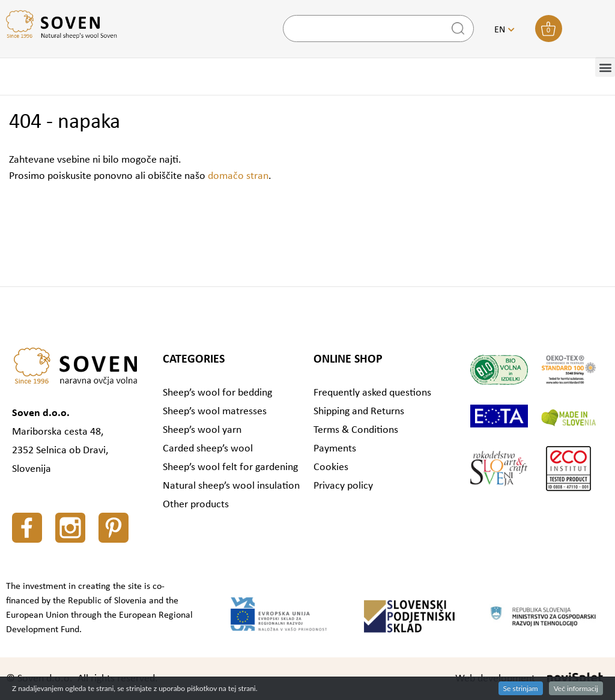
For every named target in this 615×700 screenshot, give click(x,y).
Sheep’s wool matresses (215, 412)
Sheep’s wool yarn (202, 430)
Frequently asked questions (372, 393)
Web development (495, 679)
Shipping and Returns (359, 412)
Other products (196, 505)
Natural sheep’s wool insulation (231, 486)
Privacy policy (343, 486)
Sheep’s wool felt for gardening (230, 467)
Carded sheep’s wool (208, 449)
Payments (335, 449)
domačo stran (238, 176)
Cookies (331, 467)
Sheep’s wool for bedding (217, 393)
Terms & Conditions (356, 430)
